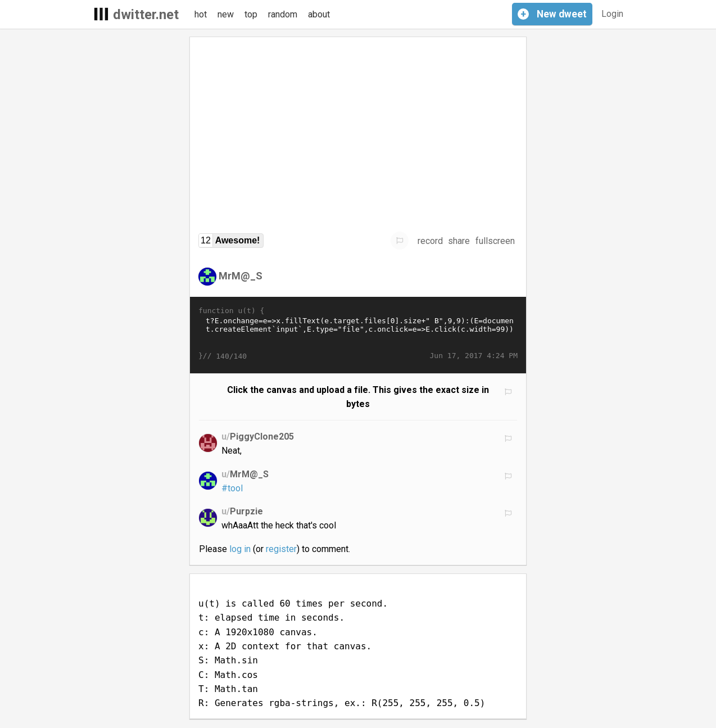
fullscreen (495, 241)
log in (240, 549)
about (319, 14)
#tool (232, 488)
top (251, 14)
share (459, 241)
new (226, 14)
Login (612, 14)
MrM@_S (241, 276)
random (283, 14)
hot (201, 14)
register (281, 549)
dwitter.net (146, 15)
